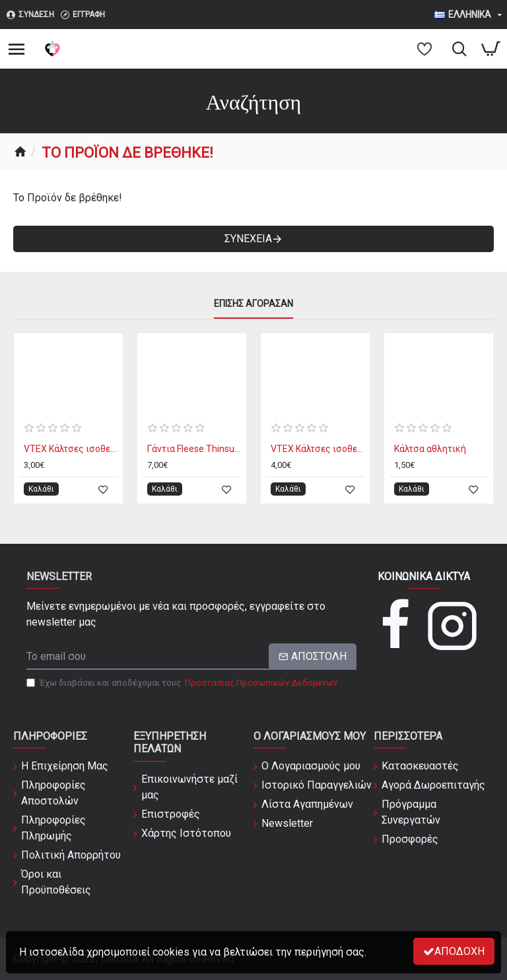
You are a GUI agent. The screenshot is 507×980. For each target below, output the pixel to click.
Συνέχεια (248, 239)
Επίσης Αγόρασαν (253, 304)
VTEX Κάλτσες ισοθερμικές (71, 449)
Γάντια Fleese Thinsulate (194, 449)
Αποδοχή (459, 951)
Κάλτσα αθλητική (430, 449)
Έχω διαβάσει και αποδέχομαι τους (183, 683)
